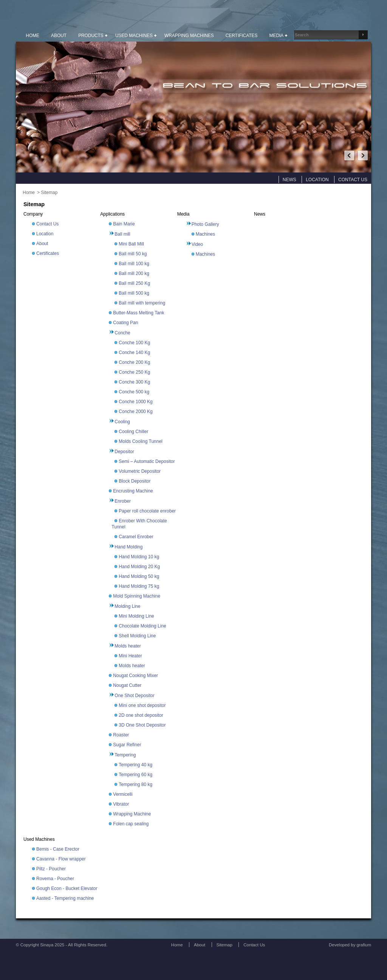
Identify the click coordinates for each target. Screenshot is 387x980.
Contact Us (47, 224)
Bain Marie (124, 224)
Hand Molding (128, 547)
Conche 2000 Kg (135, 412)
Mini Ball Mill (131, 244)
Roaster (121, 735)
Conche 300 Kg (134, 382)
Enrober (123, 501)
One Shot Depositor (134, 696)
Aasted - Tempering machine (65, 898)
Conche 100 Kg (134, 343)
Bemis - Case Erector (58, 849)
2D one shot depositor (141, 715)
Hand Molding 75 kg (139, 586)
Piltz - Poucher (51, 869)
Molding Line (127, 606)
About (42, 244)
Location (45, 234)
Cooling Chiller (133, 432)
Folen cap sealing (131, 824)
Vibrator (121, 804)
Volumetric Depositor (140, 471)
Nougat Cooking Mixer (135, 676)
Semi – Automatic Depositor (147, 461)
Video (197, 244)
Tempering (125, 755)
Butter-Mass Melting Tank (139, 313)
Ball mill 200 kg (134, 273)
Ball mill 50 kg (133, 254)
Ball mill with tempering (142, 303)
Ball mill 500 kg (134, 293)
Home (29, 193)
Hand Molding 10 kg (139, 557)
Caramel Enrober (136, 537)
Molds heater (128, 646)
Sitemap (49, 193)
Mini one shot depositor (142, 705)
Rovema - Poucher (55, 879)
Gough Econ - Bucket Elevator (67, 888)
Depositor (124, 452)
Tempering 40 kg (135, 765)
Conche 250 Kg (134, 372)
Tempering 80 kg (135, 784)
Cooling (122, 422)
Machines (205, 234)
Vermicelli (123, 794)
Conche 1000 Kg (135, 402)
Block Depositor (135, 481)
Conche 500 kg (134, 392)
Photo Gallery (205, 224)
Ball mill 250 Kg (134, 283)
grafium (364, 945)
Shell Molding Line (137, 636)
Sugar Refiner (127, 745)
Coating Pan (125, 323)
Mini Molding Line (136, 616)
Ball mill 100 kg (134, 264)
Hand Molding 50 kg (139, 576)
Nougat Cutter (127, 685)
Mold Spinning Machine (137, 596)
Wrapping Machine (132, 814)
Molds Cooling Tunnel (140, 441)
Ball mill (122, 234)
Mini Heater (130, 656)
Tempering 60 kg (135, 775)
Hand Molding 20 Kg (139, 567)
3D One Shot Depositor (142, 725)
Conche (122, 333)
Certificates (48, 253)
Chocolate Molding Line (142, 626)
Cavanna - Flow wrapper (61, 859)
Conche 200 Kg (134, 362)
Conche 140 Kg (134, 353)
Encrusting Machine (133, 491)
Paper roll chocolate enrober (147, 511)
